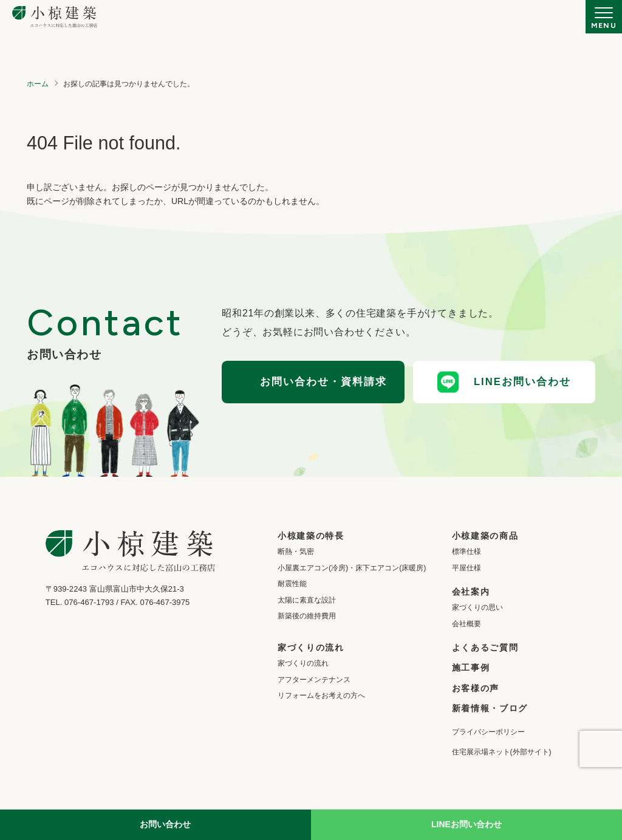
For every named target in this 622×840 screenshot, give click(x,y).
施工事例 (471, 668)
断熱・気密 (296, 551)
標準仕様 (466, 551)
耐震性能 (292, 584)
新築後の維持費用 (307, 616)
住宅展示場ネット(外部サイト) (502, 752)
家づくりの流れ (303, 663)
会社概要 (466, 624)
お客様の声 (476, 688)
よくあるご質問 (485, 647)
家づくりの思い (477, 607)
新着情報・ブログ (490, 708)
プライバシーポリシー (488, 732)
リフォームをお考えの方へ (321, 695)
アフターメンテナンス (314, 680)
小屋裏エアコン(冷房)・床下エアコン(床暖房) (352, 568)
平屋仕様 (466, 568)
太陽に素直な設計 (307, 600)
